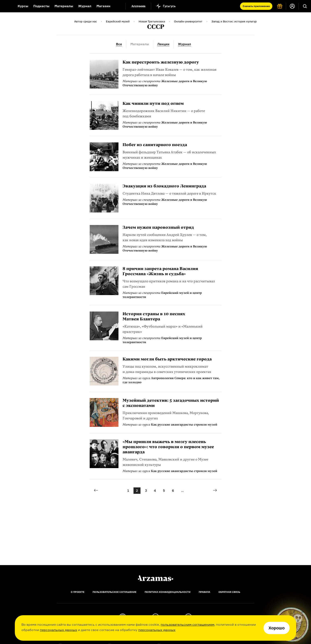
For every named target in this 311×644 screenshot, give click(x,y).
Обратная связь (229, 592)
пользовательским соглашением (187, 624)
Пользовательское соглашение (114, 592)
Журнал (85, 6)
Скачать (256, 6)
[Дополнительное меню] (118, 6)
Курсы (23, 6)
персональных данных (59, 630)
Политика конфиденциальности (168, 592)
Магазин (103, 6)
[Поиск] (305, 6)
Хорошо (277, 628)
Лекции (163, 44)
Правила (204, 592)
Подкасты (41, 6)
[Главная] (155, 578)
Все (119, 44)
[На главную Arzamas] (6, 6)
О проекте (78, 592)
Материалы (64, 6)
